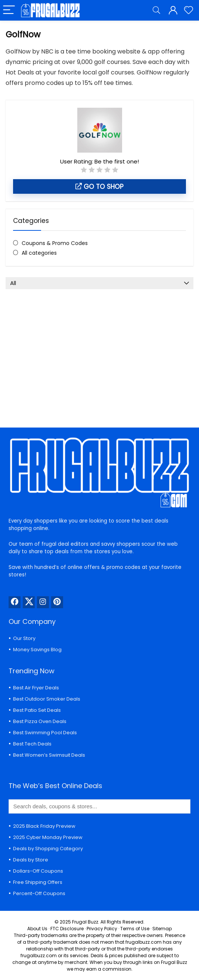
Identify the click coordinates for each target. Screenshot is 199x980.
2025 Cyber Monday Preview (48, 837)
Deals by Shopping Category (48, 849)
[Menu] (9, 10)
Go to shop (99, 187)
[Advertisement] (99, 353)
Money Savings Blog (37, 650)
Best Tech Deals (32, 744)
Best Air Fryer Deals (36, 688)
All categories (39, 253)
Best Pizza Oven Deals (40, 721)
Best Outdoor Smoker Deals (47, 699)
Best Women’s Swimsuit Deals (49, 755)
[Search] (156, 10)
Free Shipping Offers (38, 882)
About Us (37, 929)
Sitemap (162, 929)
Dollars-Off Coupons (38, 871)
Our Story (24, 638)
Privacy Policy (102, 929)
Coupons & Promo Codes (55, 243)
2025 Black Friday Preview (44, 826)
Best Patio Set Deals (37, 710)
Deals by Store (31, 860)
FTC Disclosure (67, 929)
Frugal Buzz (85, 922)
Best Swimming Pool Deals (45, 733)
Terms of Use (135, 929)
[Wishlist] (189, 10)
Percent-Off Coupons (39, 893)
